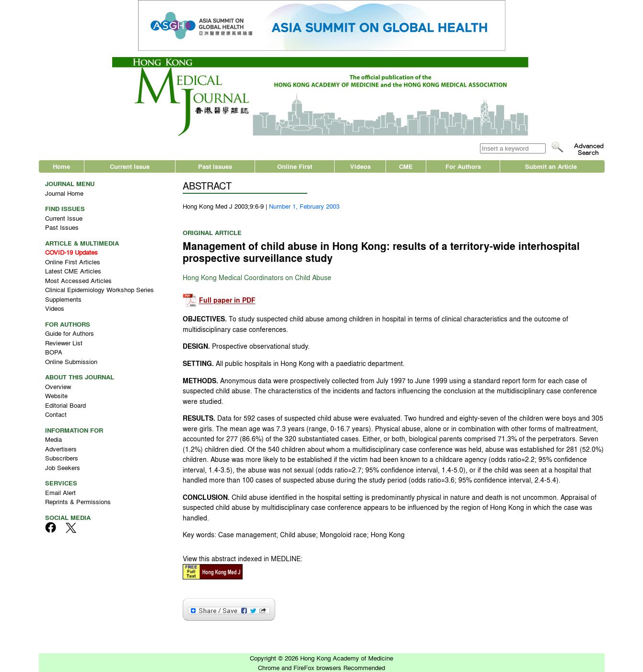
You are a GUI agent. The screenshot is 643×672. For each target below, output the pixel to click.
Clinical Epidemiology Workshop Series (99, 289)
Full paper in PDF (227, 301)
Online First (295, 166)
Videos (360, 166)
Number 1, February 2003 (304, 206)
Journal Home (64, 193)
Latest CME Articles (73, 271)
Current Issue (130, 166)
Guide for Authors (70, 333)
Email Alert (60, 492)
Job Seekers (63, 467)
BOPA (54, 352)
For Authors (463, 166)
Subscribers (62, 458)
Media (53, 439)
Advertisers (61, 449)
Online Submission (71, 361)
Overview (58, 386)
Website (56, 395)
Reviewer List (64, 343)
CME (406, 166)
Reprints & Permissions (78, 501)
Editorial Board (65, 405)
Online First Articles (73, 262)
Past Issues (215, 166)
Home (61, 166)
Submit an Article (551, 166)
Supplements (63, 299)
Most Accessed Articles (78, 280)
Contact (56, 414)
